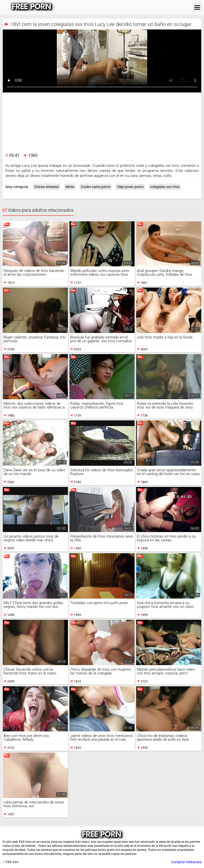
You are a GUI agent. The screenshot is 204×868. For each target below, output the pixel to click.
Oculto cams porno (96, 187)
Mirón (70, 187)
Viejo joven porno (130, 187)
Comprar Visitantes (186, 862)
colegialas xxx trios (165, 187)
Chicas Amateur (47, 187)
